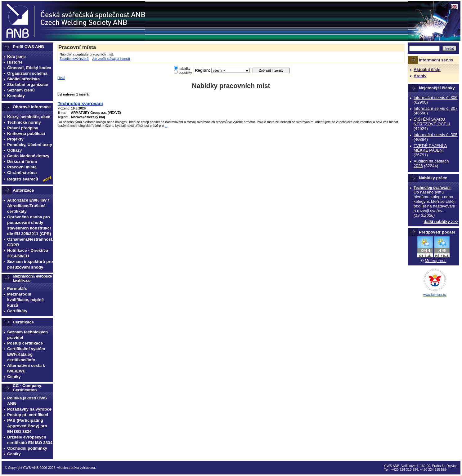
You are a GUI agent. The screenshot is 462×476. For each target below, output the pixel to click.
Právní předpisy (23, 128)
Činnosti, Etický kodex (29, 68)
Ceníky (14, 377)
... (166, 126)
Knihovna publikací (26, 133)
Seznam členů (21, 90)
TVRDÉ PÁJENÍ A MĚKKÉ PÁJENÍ (430, 148)
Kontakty (16, 96)
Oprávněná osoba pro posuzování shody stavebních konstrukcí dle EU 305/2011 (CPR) (29, 225)
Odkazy (14, 150)
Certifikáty (17, 311)
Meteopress (436, 261)
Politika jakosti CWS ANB (27, 401)
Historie (15, 62)
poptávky (185, 73)
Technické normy (24, 122)
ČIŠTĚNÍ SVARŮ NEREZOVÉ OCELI (432, 122)
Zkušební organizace (28, 85)
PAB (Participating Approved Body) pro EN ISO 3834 (27, 426)
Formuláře (17, 289)
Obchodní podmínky (27, 448)
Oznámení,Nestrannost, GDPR (30, 242)
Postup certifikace (25, 343)
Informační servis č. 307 (435, 108)
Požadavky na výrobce (29, 409)
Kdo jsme (16, 57)
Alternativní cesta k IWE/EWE (26, 368)
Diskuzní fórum (22, 161)
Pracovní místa (22, 167)
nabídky (184, 69)
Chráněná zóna (22, 173)
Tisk (61, 78)
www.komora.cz (435, 295)
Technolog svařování (432, 188)
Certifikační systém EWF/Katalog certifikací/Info (26, 354)
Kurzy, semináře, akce (29, 117)
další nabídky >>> (441, 222)
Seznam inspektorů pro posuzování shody (30, 264)
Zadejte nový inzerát (74, 59)
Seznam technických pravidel (27, 335)
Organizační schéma (27, 73)
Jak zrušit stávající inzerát (111, 59)
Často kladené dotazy (28, 156)
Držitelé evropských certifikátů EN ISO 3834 (30, 440)
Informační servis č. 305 (435, 135)
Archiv (420, 76)
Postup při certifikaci (28, 415)
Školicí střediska (23, 79)
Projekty (15, 139)
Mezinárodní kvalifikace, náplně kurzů (25, 300)
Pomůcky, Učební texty (30, 145)
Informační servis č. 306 (435, 98)
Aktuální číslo (427, 70)
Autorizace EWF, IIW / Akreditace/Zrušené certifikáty (28, 206)
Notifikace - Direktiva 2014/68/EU (28, 253)
